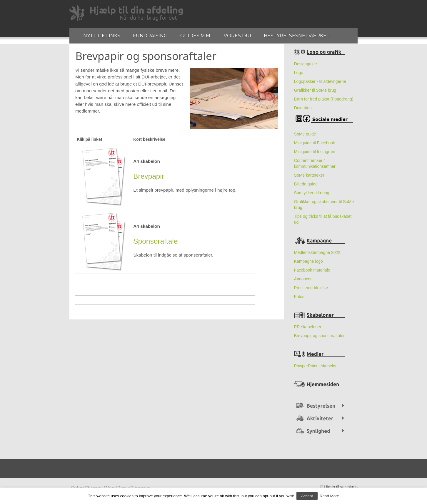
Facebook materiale (312, 272)
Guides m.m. (201, 37)
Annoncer (303, 281)
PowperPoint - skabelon (316, 368)
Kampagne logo (308, 264)
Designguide (306, 66)
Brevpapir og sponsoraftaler (319, 338)
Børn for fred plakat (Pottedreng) (324, 101)
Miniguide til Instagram (315, 154)
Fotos (299, 299)
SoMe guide (305, 136)
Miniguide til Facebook (315, 145)
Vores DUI (245, 37)
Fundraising (153, 37)
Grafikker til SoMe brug (315, 93)
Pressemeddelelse (311, 290)
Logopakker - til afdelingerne (320, 84)
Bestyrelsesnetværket (306, 37)
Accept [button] (307, 497)
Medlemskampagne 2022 (317, 255)
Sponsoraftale (155, 244)
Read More (328, 497)
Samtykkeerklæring (312, 195)
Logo (299, 75)
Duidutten (303, 110)
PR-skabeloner (308, 329)
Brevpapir (149, 179)
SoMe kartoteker (310, 178)
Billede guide (306, 186)
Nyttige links (103, 37)
